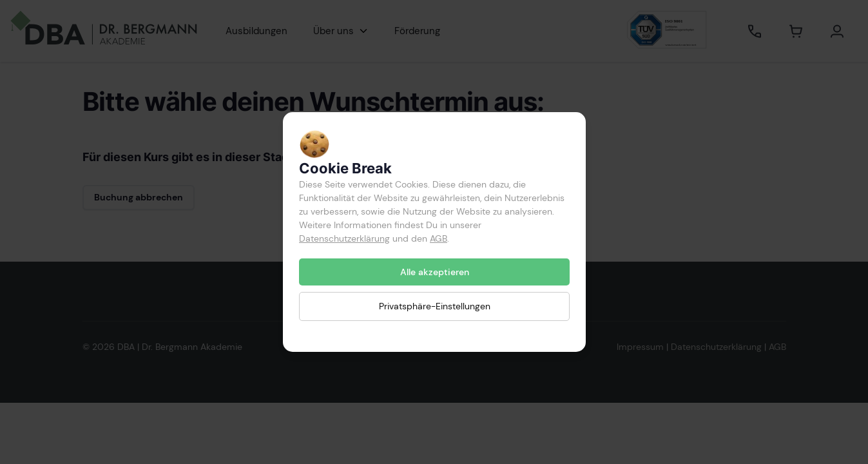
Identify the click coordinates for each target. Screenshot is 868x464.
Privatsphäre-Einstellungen (434, 306)
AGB (439, 238)
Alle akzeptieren (434, 272)
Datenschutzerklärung (344, 238)
